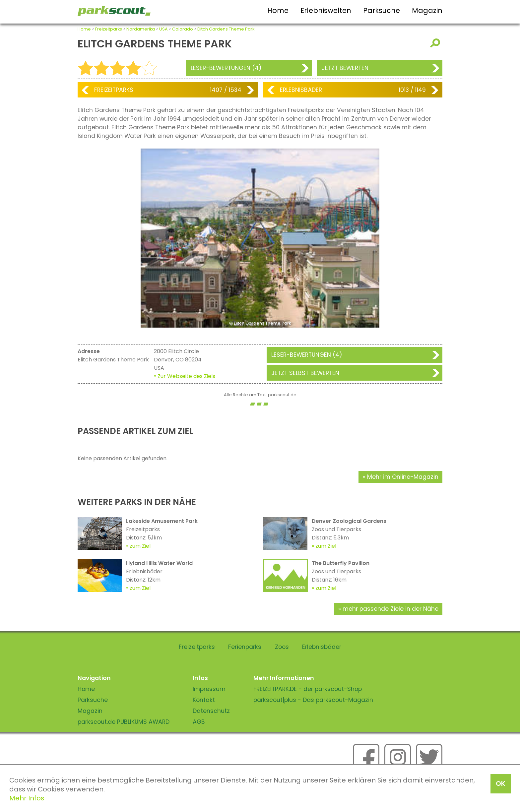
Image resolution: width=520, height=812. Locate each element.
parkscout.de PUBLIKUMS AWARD (124, 722)
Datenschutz (211, 711)
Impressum (209, 689)
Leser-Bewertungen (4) (226, 68)
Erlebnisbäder (301, 90)
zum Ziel (140, 546)
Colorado (183, 29)
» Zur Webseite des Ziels (185, 376)
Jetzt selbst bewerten (305, 373)
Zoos (282, 647)
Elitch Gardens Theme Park (226, 29)
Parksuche (382, 10)
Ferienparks (245, 647)
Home (278, 10)
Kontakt (204, 700)
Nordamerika (141, 29)
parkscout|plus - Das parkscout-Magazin (313, 700)
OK (501, 783)
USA (163, 29)
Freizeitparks (109, 29)
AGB (199, 722)
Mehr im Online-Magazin (403, 477)
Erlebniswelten (326, 10)
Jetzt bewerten (345, 68)
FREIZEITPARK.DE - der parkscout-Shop (308, 689)
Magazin (427, 10)
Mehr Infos (27, 798)
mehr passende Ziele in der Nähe (390, 609)
